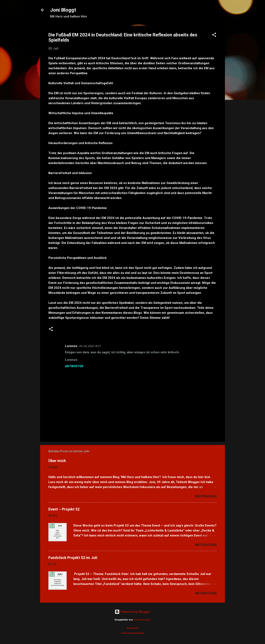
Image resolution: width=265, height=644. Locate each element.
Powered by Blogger (132, 612)
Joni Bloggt (63, 10)
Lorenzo (71, 346)
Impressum (132, 628)
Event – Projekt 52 (64, 509)
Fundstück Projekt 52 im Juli (73, 558)
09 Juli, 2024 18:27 (90, 346)
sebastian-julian (142, 620)
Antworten (74, 366)
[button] (214, 35)
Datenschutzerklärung (132, 633)
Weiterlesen (206, 496)
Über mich (57, 461)
